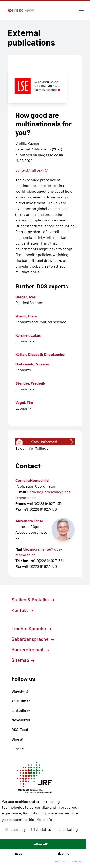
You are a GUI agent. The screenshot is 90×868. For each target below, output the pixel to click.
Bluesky (20, 691)
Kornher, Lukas (28, 335)
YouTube (21, 701)
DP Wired (77, 861)
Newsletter (21, 720)
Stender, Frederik (30, 383)
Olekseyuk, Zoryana (32, 364)
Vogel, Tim (24, 402)
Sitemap (23, 660)
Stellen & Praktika (33, 599)
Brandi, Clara (26, 316)
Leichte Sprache (31, 628)
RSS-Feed (20, 729)
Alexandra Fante (29, 521)
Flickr (18, 749)
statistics (41, 829)
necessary (15, 829)
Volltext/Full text (32, 170)
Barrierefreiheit (30, 649)
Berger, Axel (26, 297)
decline (64, 853)
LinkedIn (21, 710)
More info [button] (44, 819)
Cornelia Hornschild (32, 480)
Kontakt (22, 610)
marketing (67, 829)
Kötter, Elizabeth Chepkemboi (40, 354)
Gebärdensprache (33, 639)
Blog (17, 739)
